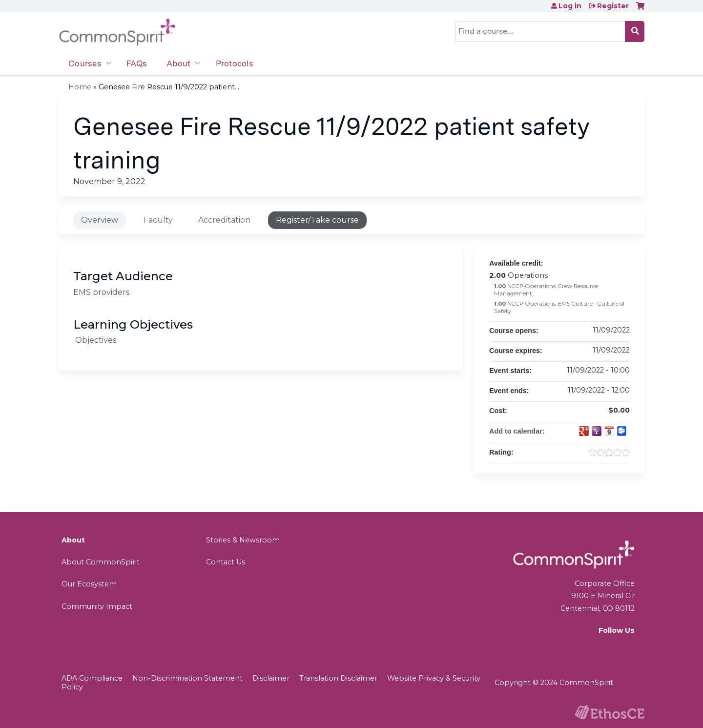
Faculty (158, 220)
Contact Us (226, 562)
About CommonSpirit (101, 562)
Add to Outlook (622, 431)
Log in (570, 6)
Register (613, 6)
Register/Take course (317, 220)
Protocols (235, 63)
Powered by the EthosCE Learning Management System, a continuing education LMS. (610, 712)
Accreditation (224, 220)
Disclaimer (271, 678)
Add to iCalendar (609, 431)
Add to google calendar (584, 431)
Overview (100, 220)
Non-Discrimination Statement (187, 678)
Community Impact (97, 606)
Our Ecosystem (89, 584)
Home (80, 87)
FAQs (137, 63)
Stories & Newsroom (243, 540)
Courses (85, 63)
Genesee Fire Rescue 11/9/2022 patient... (169, 87)
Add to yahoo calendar (597, 431)
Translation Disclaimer (338, 678)
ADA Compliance (92, 678)
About (178, 63)
